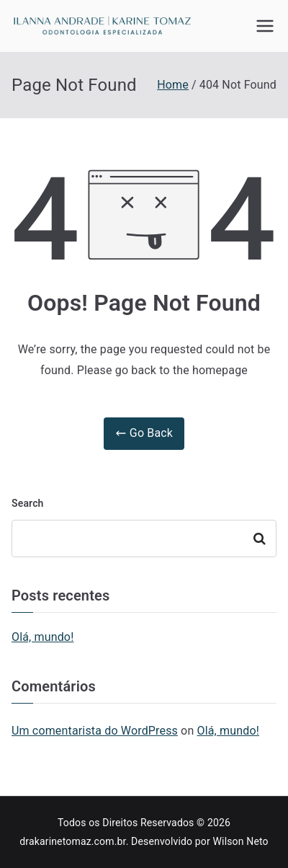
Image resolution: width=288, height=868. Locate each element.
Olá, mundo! (42, 637)
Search (28, 503)
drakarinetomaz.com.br (72, 841)
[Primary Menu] (265, 26)
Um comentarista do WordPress (95, 731)
